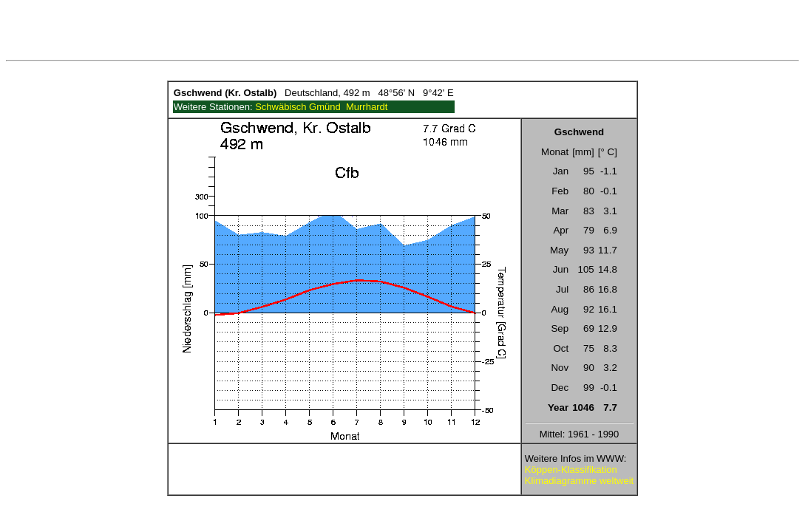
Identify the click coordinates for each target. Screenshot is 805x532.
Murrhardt (367, 107)
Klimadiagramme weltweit (579, 481)
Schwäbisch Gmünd (298, 107)
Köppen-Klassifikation (571, 470)
